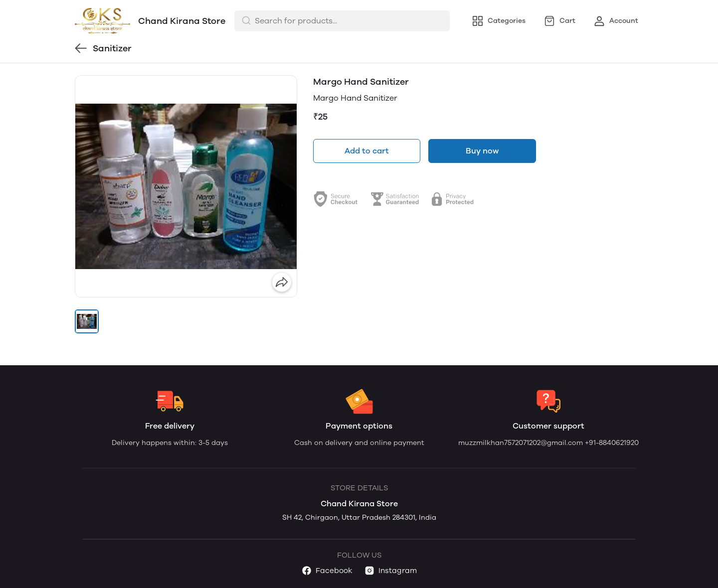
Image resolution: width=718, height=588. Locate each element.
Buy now (482, 151)
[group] (186, 186)
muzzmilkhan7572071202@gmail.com (522, 443)
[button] (87, 321)
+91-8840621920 (612, 443)
